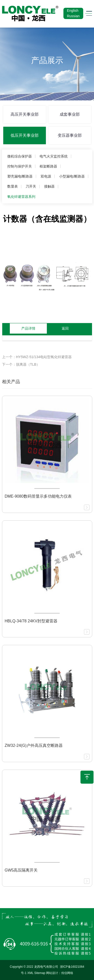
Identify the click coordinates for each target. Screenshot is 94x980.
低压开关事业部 (25, 135)
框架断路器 (48, 166)
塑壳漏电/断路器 (20, 176)
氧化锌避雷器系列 (21, 197)
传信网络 (67, 973)
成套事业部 (70, 114)
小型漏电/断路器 (72, 176)
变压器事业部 (70, 135)
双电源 (46, 176)
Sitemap (40, 973)
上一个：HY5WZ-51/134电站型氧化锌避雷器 (37, 357)
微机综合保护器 (20, 156)
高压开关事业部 (25, 114)
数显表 (13, 186)
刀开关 (31, 186)
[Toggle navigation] (87, 13)
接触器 (49, 186)
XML (30, 973)
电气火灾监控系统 (54, 156)
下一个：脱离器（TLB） (21, 364)
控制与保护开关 (20, 166)
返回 (65, 328)
